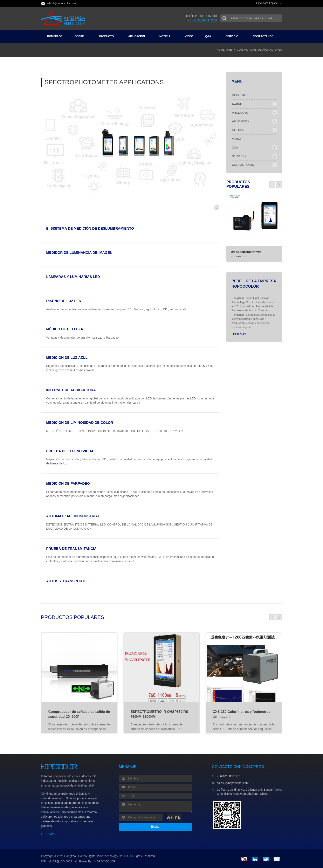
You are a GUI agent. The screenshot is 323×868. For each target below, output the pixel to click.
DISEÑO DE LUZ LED (64, 301)
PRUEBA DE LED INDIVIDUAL (71, 451)
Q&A (210, 36)
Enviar (155, 827)
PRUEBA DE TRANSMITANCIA (71, 549)
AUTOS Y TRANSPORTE (66, 581)
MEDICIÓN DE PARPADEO (68, 484)
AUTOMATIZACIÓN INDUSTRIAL (73, 516)
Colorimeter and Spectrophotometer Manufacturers (64, 18)
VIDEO (189, 36)
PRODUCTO (108, 36)
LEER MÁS (239, 334)
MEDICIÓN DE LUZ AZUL (67, 358)
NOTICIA (167, 36)
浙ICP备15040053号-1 (63, 861)
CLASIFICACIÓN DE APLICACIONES (259, 50)
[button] (272, 184)
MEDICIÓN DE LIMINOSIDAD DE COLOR (80, 423)
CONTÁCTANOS (265, 36)
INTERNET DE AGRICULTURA (71, 390)
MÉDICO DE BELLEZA (65, 329)
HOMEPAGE (55, 36)
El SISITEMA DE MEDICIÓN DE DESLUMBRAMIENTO (90, 229)
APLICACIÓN (138, 36)
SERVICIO (234, 36)
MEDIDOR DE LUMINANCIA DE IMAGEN (79, 253)
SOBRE (81, 36)
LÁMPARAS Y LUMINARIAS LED (73, 277)
